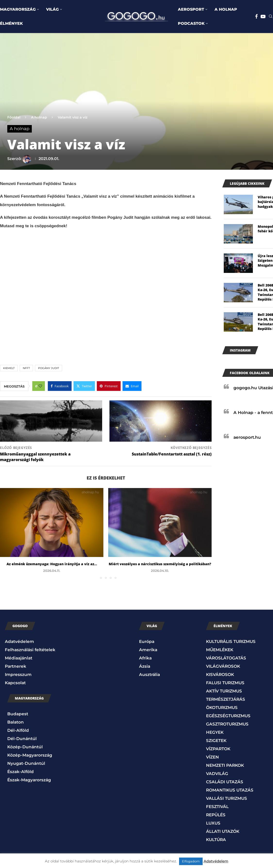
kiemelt (9, 368)
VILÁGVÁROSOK (223, 666)
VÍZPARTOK (218, 749)
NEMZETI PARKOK (225, 765)
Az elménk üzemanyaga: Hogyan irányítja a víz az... (52, 564)
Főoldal (14, 117)
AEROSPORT (191, 9)
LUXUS (213, 823)
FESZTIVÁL (217, 807)
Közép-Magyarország (30, 755)
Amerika (148, 650)
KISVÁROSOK (220, 674)
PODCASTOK (191, 23)
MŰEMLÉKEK (220, 650)
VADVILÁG (217, 774)
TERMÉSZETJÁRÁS (226, 699)
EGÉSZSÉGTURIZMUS (228, 716)
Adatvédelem (19, 641)
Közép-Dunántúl (25, 747)
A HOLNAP (226, 9)
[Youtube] (263, 17)
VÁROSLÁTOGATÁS (226, 658)
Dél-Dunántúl (22, 739)
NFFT (26, 368)
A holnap (39, 117)
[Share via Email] (132, 386)
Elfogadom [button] (191, 861)
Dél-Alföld (18, 730)
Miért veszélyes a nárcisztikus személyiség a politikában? (160, 564)
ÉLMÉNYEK (11, 23)
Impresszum (18, 674)
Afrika (145, 658)
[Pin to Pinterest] (109, 386)
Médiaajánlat (19, 658)
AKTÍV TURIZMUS (224, 691)
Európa (147, 641)
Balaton (16, 722)
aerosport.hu (247, 437)
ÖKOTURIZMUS (222, 708)
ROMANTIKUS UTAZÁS (230, 790)
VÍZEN (212, 757)
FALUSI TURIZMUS (225, 683)
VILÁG (52, 9)
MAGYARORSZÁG (18, 9)
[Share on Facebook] (60, 386)
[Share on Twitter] (84, 386)
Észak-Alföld (21, 772)
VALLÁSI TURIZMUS (227, 798)
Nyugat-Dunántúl (26, 763)
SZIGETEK (216, 741)
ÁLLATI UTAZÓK (223, 831)
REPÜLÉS (216, 815)
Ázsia (145, 666)
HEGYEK (215, 732)
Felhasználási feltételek (30, 650)
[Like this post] (40, 386)
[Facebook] (256, 17)
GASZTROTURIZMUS (227, 724)
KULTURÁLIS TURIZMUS (231, 641)
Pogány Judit (49, 368)
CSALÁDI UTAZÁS (225, 782)
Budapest (18, 714)
